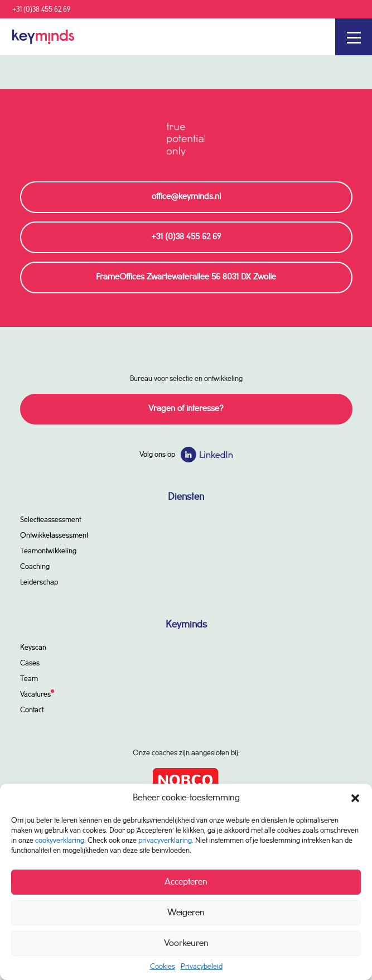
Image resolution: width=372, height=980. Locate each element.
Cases (30, 663)
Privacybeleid (202, 967)
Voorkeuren (186, 943)
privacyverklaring (165, 841)
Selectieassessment (50, 520)
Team (29, 679)
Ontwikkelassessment (54, 535)
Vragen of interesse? (186, 409)
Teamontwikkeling (48, 551)
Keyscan (33, 648)
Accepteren (186, 882)
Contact (32, 710)
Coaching (35, 567)
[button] (355, 798)
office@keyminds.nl (186, 197)
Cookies (163, 967)
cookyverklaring (60, 841)
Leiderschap (39, 582)
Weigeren (186, 913)
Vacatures (35, 694)
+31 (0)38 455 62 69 (41, 9)
